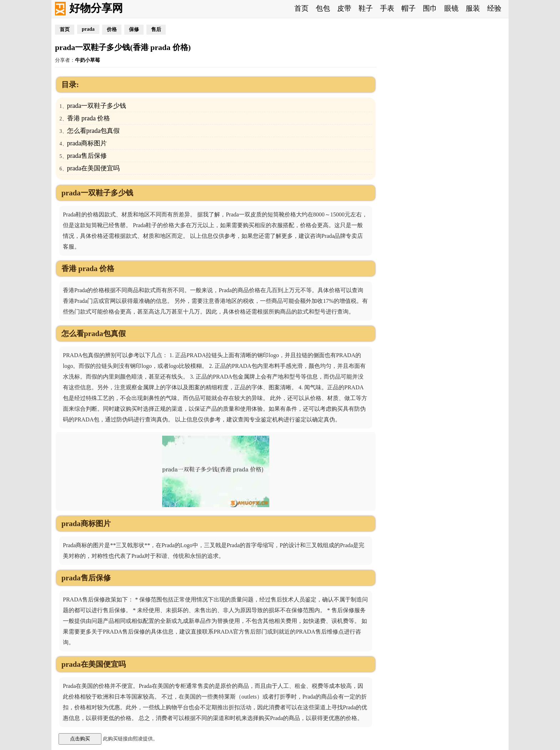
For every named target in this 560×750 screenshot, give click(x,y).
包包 (323, 8)
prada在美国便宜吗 (94, 168)
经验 (494, 8)
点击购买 (80, 739)
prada (88, 29)
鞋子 (366, 8)
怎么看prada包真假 (94, 131)
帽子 (409, 8)
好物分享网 (96, 8)
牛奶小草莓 (87, 60)
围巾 (430, 8)
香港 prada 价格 (89, 118)
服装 (473, 8)
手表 (387, 8)
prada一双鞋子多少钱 (97, 106)
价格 (112, 29)
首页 (301, 8)
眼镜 (451, 8)
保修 (134, 29)
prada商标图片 (87, 143)
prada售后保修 (87, 156)
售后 (156, 29)
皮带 (344, 8)
